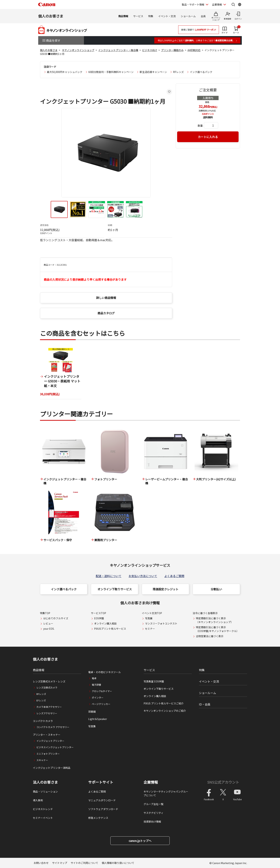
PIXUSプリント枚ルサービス (110, 629)
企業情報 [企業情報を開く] (217, 4)
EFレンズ (41, 700)
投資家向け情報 (152, 822)
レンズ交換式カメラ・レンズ (49, 681)
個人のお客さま (51, 16)
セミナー (150, 629)
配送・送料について (109, 576)
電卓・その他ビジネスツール (104, 672)
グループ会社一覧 (153, 804)
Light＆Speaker (98, 719)
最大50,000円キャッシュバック (65, 72)
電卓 (94, 678)
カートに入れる (208, 137)
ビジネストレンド (43, 809)
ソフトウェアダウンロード (103, 809)
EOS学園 (99, 618)
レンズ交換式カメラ (47, 688)
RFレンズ (178, 72)
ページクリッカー (101, 704)
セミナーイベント (43, 818)
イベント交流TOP (152, 613)
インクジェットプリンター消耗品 (52, 768)
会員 (203, 16)
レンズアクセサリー (47, 713)
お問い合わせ (41, 863)
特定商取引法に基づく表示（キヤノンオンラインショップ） (215, 620)
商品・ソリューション (45, 791)
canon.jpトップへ (140, 841)
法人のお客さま (45, 782)
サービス (138, 16)
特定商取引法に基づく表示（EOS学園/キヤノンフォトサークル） (217, 629)
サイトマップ (60, 863)
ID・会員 (205, 704)
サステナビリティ (153, 813)
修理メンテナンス (98, 818)
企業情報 (151, 782)
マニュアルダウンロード (102, 800)
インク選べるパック (201, 72)
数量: (200, 126)
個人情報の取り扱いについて (118, 863)
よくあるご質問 (174, 576)
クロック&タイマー (102, 691)
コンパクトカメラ (43, 721)
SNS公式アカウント (223, 782)
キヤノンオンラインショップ (78, 50)
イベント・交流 (167, 16)
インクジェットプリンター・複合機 (118, 50)
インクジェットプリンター (50, 741)
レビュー (48, 623)
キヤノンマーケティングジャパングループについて (166, 793)
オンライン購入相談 (105, 623)
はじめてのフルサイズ (56, 618)
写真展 (149, 618)
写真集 (92, 726)
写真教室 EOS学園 (154, 681)
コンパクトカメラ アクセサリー (53, 727)
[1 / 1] (61, 373)
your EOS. (49, 629)
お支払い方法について (143, 576)
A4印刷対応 (194, 50)
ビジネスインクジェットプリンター (55, 747)
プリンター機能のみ (172, 50)
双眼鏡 (92, 712)
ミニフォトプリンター (48, 754)
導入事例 (38, 800)
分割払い (216, 589)
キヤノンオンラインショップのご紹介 (165, 711)
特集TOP (45, 613)
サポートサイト (101, 782)
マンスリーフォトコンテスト (161, 623)
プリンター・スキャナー (47, 735)
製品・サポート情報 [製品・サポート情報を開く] (193, 4)
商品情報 (123, 16)
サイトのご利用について (84, 863)
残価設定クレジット (166, 589)
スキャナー (42, 760)
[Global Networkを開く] (240, 4)
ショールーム (188, 16)
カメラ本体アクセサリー (49, 707)
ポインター (98, 698)
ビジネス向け (150, 50)
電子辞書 (96, 685)
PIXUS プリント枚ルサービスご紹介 (164, 703)
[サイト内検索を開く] (233, 4)
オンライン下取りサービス (115, 589)
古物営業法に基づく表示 (210, 636)
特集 (151, 16)
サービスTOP (98, 613)
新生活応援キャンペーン (153, 72)
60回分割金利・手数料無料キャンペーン (111, 72)
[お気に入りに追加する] (169, 92)
